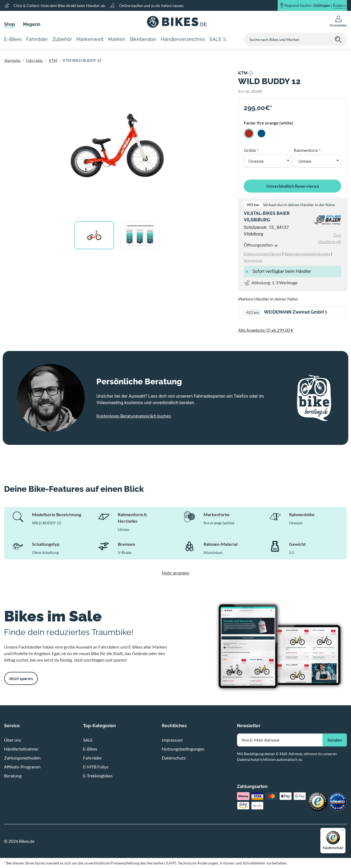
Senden (335, 740)
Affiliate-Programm (22, 767)
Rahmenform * (307, 150)
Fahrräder (35, 60)
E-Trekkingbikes (98, 776)
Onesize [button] (256, 161)
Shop (10, 24)
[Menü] (342, 831)
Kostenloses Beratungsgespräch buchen (134, 416)
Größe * (251, 150)
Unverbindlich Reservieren (293, 186)
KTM (53, 60)
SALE (88, 740)
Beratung (13, 776)
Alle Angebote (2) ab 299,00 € (266, 330)
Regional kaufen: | (315, 5)
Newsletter (249, 726)
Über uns (13, 740)
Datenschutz (174, 758)
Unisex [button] (305, 161)
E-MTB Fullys (96, 767)
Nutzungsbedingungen (183, 749)
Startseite (12, 60)
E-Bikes (90, 749)
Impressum (172, 740)
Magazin (32, 24)
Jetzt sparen (21, 678)
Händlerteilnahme (21, 749)
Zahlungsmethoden (22, 758)
